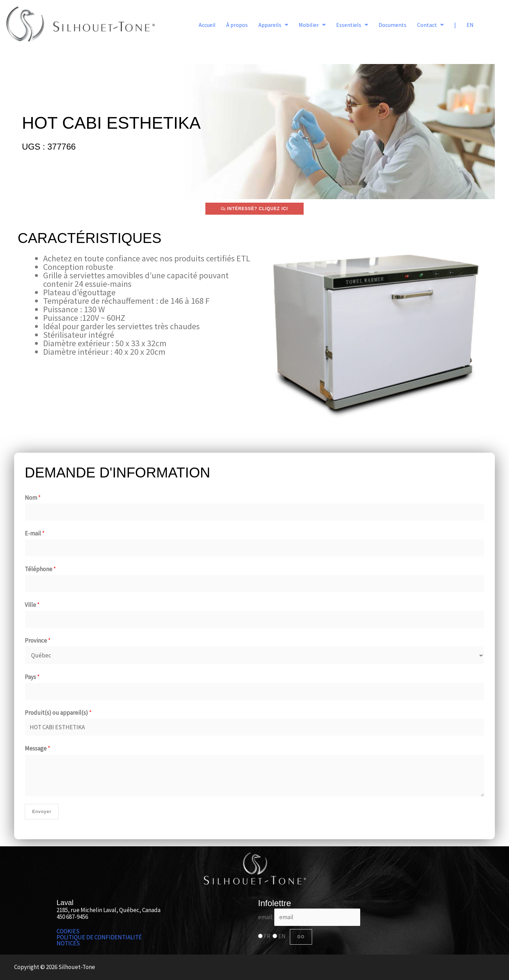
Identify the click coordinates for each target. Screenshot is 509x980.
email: (309, 917)
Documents (393, 25)
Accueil (207, 25)
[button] (273, 25)
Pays (32, 677)
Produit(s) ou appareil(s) (58, 713)
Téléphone (40, 569)
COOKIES (68, 931)
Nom (33, 498)
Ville (32, 605)
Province (38, 640)
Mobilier (312, 25)
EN (470, 25)
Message (37, 748)
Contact (430, 25)
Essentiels (352, 25)
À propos (237, 25)
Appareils (273, 25)
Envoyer (42, 812)
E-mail (35, 533)
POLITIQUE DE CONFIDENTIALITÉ (99, 937)
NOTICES (68, 943)
